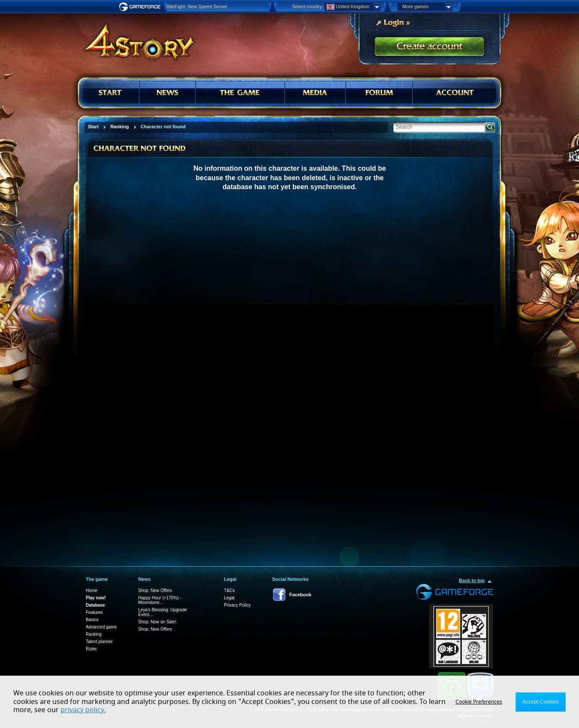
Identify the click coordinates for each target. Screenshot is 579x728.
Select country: (308, 6)
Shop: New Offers (155, 591)
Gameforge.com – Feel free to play (141, 7)
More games (427, 7)
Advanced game (101, 627)
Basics (92, 620)
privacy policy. (83, 710)
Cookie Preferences (479, 702)
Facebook (300, 595)
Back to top (472, 580)
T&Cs (229, 591)
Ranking (94, 634)
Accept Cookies (541, 702)
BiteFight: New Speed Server (197, 6)
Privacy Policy (237, 605)
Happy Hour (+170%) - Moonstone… (160, 600)
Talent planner (99, 642)
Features (94, 612)
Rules (91, 649)
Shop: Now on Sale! (157, 622)
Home (92, 591)
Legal (229, 598)
